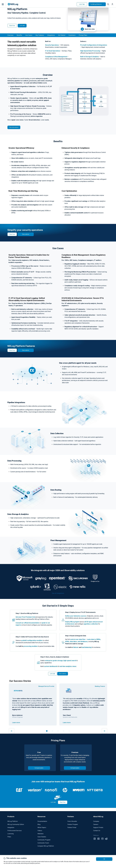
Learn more (16, 723)
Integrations (51, 35)
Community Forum (43, 843)
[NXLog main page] (13, 4)
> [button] (104, 731)
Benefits (19, 35)
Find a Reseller (72, 821)
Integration (11, 827)
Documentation (42, 821)
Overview (10, 35)
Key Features (40, 35)
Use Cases (29, 35)
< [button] (12, 731)
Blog (39, 824)
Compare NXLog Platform (46, 846)
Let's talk (22, 26)
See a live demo (14, 127)
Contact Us (97, 831)
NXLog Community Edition (16, 824)
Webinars (41, 834)
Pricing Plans (83, 35)
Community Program (44, 840)
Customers (72, 35)
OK (104, 859)
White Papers (42, 827)
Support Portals (98, 827)
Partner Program (73, 824)
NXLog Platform (13, 821)
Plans (9, 837)
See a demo (26, 234)
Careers (96, 824)
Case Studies (42, 837)
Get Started (62, 35)
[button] (5, 4)
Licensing (11, 834)
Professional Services (15, 831)
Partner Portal (72, 827)
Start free (12, 26)
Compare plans (39, 768)
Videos (40, 831)
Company (96, 821)
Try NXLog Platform (96, 4)
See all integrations (58, 593)
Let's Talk (82, 4)
